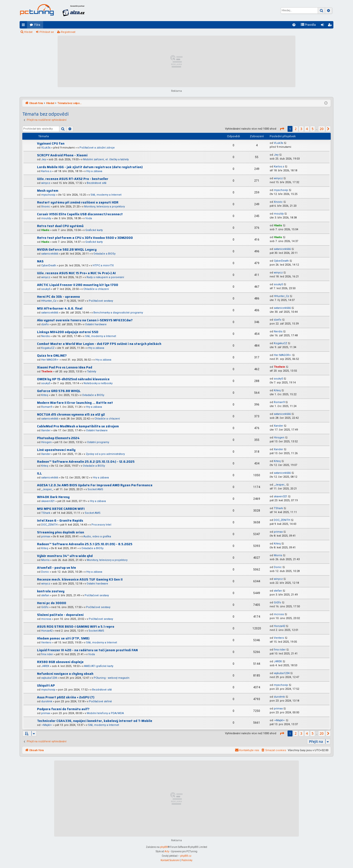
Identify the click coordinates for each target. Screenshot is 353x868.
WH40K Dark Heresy (53, 497)
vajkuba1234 (49, 678)
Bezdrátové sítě (97, 183)
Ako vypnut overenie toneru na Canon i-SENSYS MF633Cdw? (85, 320)
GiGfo (45, 607)
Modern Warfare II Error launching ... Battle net (75, 403)
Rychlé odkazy (24, 26)
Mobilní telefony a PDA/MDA (105, 713)
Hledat (28, 32)
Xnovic (46, 207)
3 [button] (301, 129)
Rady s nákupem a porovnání (105, 277)
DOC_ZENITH (49, 525)
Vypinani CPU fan (51, 143)
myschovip (48, 195)
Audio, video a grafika (97, 536)
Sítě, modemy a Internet (106, 195)
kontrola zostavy (51, 591)
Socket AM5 (95, 489)
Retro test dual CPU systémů (60, 226)
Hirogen (46, 442)
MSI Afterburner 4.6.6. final (60, 308)
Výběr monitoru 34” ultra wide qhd (65, 556)
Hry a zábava (94, 171)
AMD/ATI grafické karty (99, 666)
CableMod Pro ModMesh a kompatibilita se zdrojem (78, 426)
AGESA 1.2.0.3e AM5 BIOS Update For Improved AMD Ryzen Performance (95, 485)
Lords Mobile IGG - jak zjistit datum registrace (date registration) (90, 167)
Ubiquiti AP (46, 685)
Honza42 (47, 631)
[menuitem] (294, 25)
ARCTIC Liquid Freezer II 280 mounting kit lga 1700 (78, 285)
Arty (167, 851)
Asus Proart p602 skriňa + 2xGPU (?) (66, 697)
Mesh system (48, 191)
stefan (45, 595)
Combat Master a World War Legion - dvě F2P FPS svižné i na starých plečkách (99, 344)
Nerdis (45, 336)
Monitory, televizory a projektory (104, 207)
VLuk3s (46, 148)
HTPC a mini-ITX (103, 265)
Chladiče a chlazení (96, 289)
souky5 (46, 289)
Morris (45, 560)
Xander (46, 430)
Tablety (92, 372)
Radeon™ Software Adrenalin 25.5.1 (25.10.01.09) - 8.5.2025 (85, 544)
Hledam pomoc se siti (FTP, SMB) (63, 638)
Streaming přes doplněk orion (61, 532)
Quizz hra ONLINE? (52, 356)
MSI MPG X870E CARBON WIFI (61, 509)
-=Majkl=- (47, 725)
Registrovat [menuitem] (331, 26)
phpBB (164, 847)
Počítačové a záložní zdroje (97, 148)
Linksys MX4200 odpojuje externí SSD (68, 332)
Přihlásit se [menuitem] (323, 26)
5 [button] (313, 129)
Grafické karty (94, 230)
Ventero (46, 643)
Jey (44, 159)
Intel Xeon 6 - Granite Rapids (60, 521)
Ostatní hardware (96, 324)
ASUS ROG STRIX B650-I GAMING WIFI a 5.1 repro (76, 627)
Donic (45, 572)
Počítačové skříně (100, 701)
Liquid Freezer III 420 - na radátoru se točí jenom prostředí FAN (87, 650)
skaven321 (48, 501)
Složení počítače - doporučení (60, 615)
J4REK (45, 666)
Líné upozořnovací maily (56, 450)
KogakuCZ (48, 348)
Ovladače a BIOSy (104, 254)
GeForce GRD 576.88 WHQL (59, 391)
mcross (46, 619)
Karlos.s (46, 171)
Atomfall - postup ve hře (57, 568)
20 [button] (322, 129)
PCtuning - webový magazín (112, 678)
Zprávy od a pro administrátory (105, 454)
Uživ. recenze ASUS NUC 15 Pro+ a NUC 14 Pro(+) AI (76, 273)
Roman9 (47, 407)
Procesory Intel (101, 525)
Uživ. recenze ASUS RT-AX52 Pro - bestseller (73, 179)
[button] (282, 129)
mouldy (46, 218)
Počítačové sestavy (101, 301)
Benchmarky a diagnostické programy (118, 313)
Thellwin (47, 372)
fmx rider (47, 654)
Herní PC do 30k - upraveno (58, 297)
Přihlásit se (47, 32)
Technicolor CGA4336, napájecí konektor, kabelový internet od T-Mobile (95, 721)
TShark (46, 513)
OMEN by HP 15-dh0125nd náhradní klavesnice (73, 379)
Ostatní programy (98, 442)
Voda (89, 218)
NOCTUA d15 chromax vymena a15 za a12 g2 (71, 414)
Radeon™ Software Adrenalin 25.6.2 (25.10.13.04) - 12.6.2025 (86, 462)
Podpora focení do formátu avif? (63, 709)
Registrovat (68, 32)
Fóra (37, 25)
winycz (46, 183)
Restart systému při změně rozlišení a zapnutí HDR (78, 202)
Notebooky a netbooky (98, 383)
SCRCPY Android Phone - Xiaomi (62, 155)
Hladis (45, 230)
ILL (39, 473)
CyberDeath (49, 265)
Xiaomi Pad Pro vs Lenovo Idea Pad (65, 367)
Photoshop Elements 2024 (58, 438)
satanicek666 (50, 254)
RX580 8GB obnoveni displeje (60, 662)
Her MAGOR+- (50, 360)
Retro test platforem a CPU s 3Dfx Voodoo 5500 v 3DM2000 (85, 238)
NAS (40, 261)
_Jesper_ (47, 489)
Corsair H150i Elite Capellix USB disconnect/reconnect (80, 214)
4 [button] (307, 129)
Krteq (45, 395)
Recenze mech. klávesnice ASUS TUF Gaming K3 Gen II (80, 579)
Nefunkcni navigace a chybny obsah (65, 674)
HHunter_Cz (49, 301)
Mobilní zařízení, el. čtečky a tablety (106, 159)
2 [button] (296, 129)
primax (46, 536)
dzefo (45, 324)
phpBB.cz (186, 856)
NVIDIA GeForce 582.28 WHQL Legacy (67, 250)
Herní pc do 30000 (52, 603)
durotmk (47, 701)
